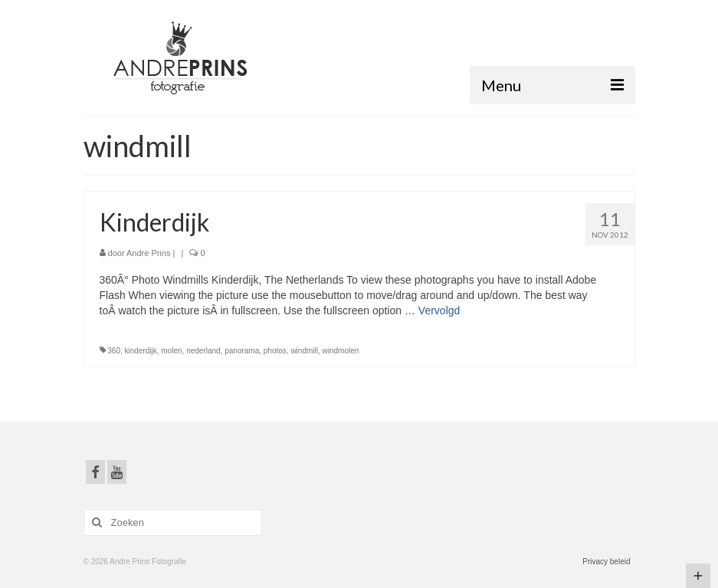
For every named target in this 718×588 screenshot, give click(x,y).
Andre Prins (148, 253)
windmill (304, 351)
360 (114, 351)
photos (275, 351)
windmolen (341, 351)
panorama (242, 351)
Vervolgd (439, 310)
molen (171, 351)
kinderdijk (141, 351)
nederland (203, 351)
